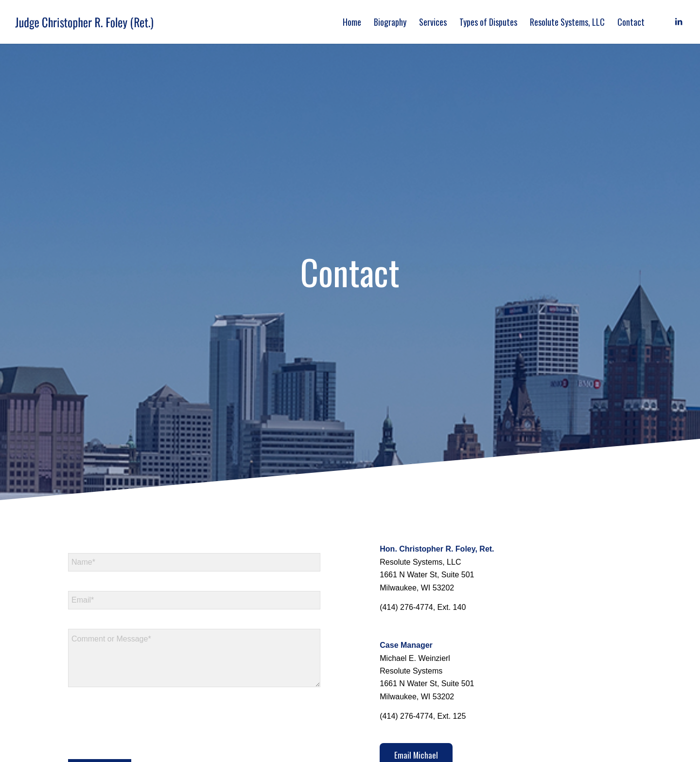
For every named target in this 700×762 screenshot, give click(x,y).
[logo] (84, 22)
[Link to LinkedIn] (679, 21)
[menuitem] (352, 22)
